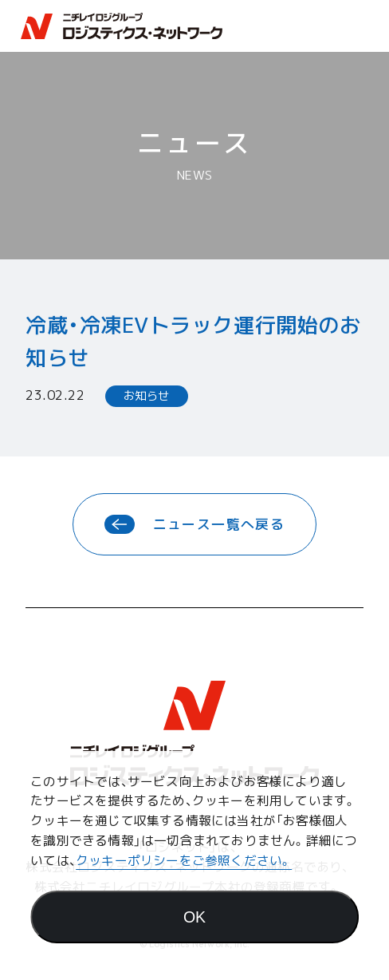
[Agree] (194, 917)
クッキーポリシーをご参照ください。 (184, 860)
